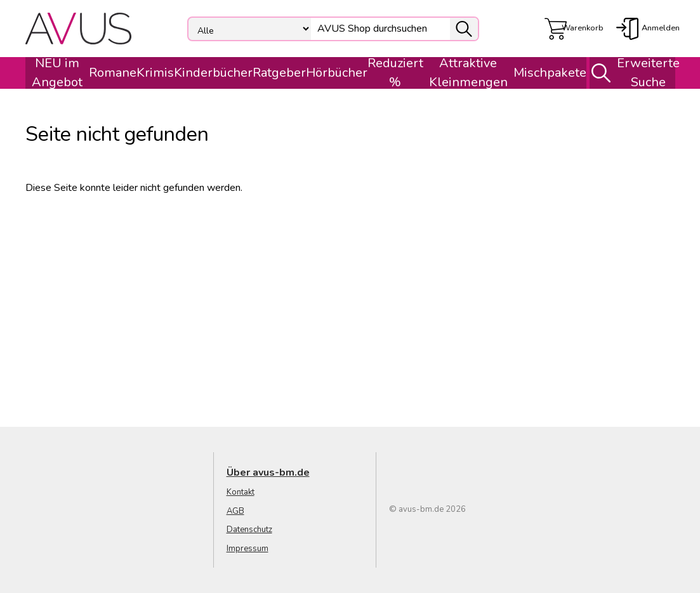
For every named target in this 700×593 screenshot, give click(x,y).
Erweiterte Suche (631, 73)
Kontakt (241, 492)
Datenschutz (249, 530)
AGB (235, 511)
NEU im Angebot (57, 73)
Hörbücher (337, 73)
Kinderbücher (213, 73)
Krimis (155, 73)
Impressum (248, 549)
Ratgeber (279, 73)
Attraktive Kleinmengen (468, 73)
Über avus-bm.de (268, 472)
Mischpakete (550, 73)
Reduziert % (395, 73)
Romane (113, 73)
